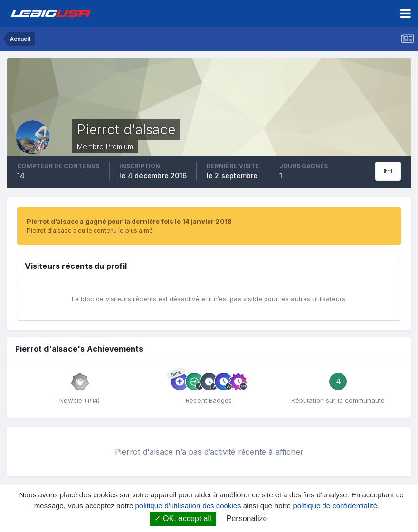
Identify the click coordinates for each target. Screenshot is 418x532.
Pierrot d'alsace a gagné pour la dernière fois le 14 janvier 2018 (129, 221)
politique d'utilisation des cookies (188, 505)
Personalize (247, 519)
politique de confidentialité (335, 505)
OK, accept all (183, 519)
